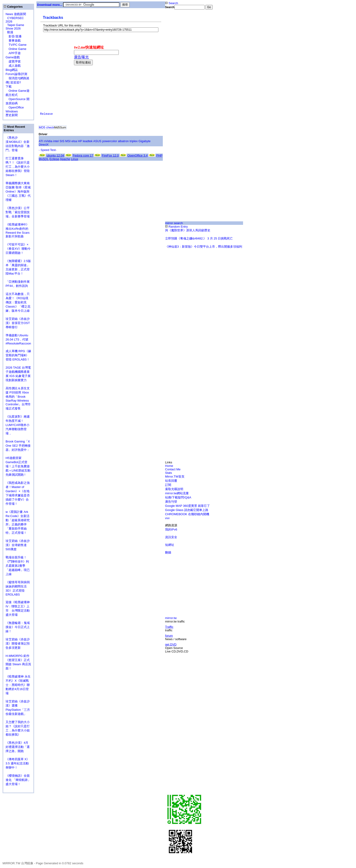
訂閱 (168, 485)
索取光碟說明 (174, 489)
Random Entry (176, 227)
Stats (169, 473)
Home (169, 466)
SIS (62, 141)
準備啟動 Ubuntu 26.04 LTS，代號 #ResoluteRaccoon (18, 339)
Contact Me (173, 469)
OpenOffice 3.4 (137, 156)
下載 (9, 87)
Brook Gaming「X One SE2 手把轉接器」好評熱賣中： (18, 446)
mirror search (174, 223)
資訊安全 (171, 537)
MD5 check (47, 127)
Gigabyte (144, 141)
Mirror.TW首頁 (175, 477)
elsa (74, 141)
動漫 (10, 32)
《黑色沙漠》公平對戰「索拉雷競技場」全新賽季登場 (18, 212)
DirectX (44, 145)
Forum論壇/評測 (16, 74)
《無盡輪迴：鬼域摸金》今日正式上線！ (18, 627)
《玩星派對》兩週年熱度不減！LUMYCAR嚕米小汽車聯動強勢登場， (18, 425)
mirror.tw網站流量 (177, 493)
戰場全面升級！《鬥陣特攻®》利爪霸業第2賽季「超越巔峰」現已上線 (18, 566)
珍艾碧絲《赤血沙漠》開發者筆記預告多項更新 (18, 644)
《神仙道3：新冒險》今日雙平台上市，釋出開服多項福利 (204, 247)
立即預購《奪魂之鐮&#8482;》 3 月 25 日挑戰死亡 (199, 238)
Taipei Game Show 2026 (15, 27)
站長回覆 (171, 481)
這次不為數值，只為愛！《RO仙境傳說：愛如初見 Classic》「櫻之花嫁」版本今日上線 (19, 302)
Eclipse (54, 159)
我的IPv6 (171, 529)
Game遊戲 (13, 57)
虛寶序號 (13, 61)
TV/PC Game (16, 45)
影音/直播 (14, 36)
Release (47, 114)
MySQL (44, 159)
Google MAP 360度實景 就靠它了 (188, 506)
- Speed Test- (48, 150)
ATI (41, 141)
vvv (167, 518)
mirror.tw (171, 618)
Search (172, 3)
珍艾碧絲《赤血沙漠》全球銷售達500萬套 (18, 545)
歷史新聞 (12, 115)
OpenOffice (15, 107)
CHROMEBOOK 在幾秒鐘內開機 (187, 514)
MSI (68, 141)
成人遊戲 (13, 66)
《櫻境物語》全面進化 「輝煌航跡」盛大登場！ (18, 780)
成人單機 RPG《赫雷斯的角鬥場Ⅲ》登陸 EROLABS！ (18, 355)
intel (56, 141)
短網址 (170, 545)
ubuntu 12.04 (55, 156)
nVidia (48, 141)
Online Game (16, 49)
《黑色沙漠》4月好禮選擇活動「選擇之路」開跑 (18, 747)
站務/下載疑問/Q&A (178, 497)
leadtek (88, 141)
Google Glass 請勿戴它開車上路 (187, 510)
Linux (75, 159)
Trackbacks (53, 18)
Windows (12, 111)
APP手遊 (13, 53)
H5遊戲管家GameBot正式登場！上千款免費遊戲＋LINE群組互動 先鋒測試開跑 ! (18, 466)
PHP (159, 156)
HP (80, 141)
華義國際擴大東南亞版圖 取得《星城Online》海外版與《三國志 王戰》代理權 (18, 192)
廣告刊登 (171, 502)
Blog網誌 (12, 70)
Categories (13, 7)
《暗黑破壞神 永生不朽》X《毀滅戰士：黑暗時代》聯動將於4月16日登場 (18, 685)
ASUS (97, 141)
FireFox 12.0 (110, 156)
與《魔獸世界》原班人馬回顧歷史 (188, 230)
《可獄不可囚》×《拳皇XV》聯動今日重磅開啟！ (18, 249)
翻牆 (168, 552)
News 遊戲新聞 (16, 14)
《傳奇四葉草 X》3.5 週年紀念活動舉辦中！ (18, 763)
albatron (123, 141)
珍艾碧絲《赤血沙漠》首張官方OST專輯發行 (18, 323)
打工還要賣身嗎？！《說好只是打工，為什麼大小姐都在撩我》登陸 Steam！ (18, 167)
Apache (65, 159)
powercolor (110, 141)
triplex (134, 141)
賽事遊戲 (13, 41)
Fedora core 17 (83, 156)
